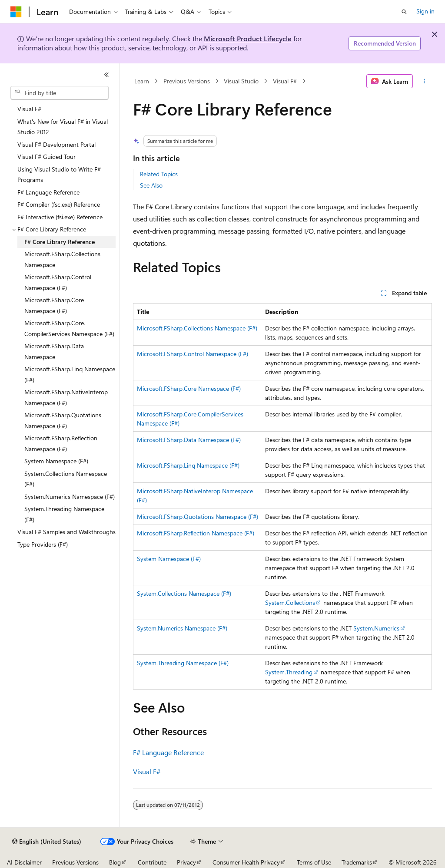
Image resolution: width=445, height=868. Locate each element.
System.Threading (289, 672)
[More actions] (424, 81)
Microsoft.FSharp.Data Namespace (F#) (189, 440)
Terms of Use (314, 862)
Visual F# (285, 81)
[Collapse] (106, 75)
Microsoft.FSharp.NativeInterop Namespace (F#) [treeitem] (66, 397)
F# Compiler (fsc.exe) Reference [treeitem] (59, 204)
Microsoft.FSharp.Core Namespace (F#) (189, 388)
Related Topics (159, 174)
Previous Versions (187, 81)
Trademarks (357, 862)
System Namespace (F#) (169, 559)
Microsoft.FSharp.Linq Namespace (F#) (188, 465)
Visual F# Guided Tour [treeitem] (46, 157)
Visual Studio (241, 81)
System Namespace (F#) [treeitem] (56, 461)
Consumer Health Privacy (246, 862)
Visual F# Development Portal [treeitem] (56, 144)
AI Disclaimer (24, 862)
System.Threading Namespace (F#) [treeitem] (64, 514)
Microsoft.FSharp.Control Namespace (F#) (193, 354)
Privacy (186, 862)
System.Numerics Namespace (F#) (182, 628)
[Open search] (404, 12)
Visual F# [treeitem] (29, 109)
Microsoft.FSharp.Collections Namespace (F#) (197, 328)
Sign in (425, 11)
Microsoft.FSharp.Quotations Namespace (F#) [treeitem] (63, 420)
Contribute (152, 862)
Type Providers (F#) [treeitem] (43, 544)
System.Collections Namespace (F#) (184, 593)
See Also (151, 185)
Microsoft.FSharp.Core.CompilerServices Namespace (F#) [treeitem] (69, 328)
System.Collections (290, 602)
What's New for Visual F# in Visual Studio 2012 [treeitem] (63, 127)
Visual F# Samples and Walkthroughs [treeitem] (66, 532)
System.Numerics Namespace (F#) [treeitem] (70, 497)
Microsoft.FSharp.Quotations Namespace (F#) (198, 517)
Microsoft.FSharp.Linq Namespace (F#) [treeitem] (70, 374)
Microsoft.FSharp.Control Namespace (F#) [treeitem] (58, 282)
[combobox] (60, 93)
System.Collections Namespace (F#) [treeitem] (66, 479)
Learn (142, 81)
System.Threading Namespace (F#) (183, 663)
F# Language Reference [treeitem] (48, 192)
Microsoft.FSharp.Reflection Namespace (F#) (196, 533)
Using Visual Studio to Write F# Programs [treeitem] (59, 175)
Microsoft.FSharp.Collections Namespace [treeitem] (62, 259)
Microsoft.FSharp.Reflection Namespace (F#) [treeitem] (61, 443)
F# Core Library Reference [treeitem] (60, 242)
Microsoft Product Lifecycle (248, 38)
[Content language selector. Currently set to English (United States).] (47, 842)
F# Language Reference (168, 752)
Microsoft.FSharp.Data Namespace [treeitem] (54, 351)
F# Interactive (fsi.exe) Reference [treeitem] (60, 217)
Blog (115, 862)
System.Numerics (376, 628)
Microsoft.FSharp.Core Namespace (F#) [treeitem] (54, 305)
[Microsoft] (16, 12)
